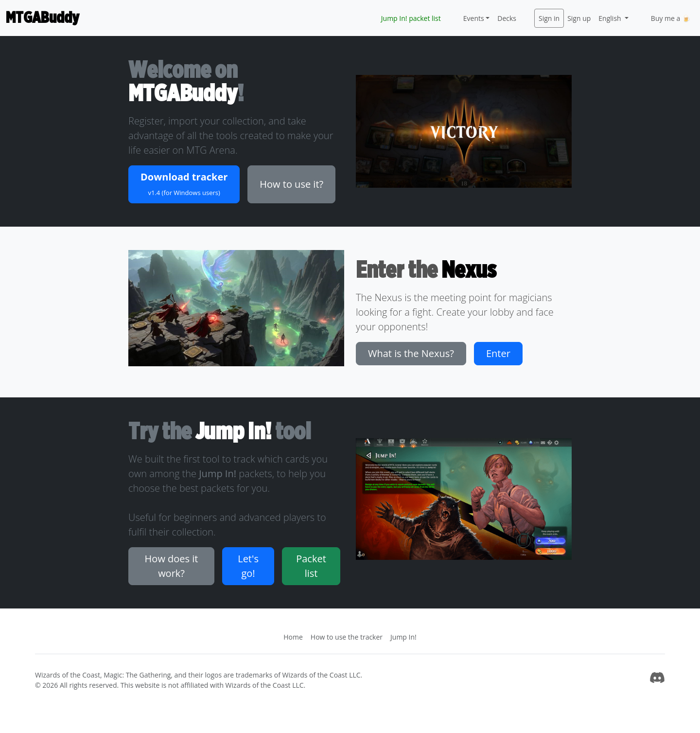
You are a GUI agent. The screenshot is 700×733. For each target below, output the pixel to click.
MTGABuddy (43, 18)
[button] (184, 184)
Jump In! (403, 637)
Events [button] (474, 18)
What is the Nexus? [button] (411, 353)
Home (293, 637)
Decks (507, 18)
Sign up (579, 18)
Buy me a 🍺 (671, 18)
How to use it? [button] (291, 184)
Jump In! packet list (411, 18)
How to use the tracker (347, 637)
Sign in (549, 18)
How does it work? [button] (172, 566)
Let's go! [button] (248, 566)
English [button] (611, 18)
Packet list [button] (311, 566)
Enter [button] (498, 353)
